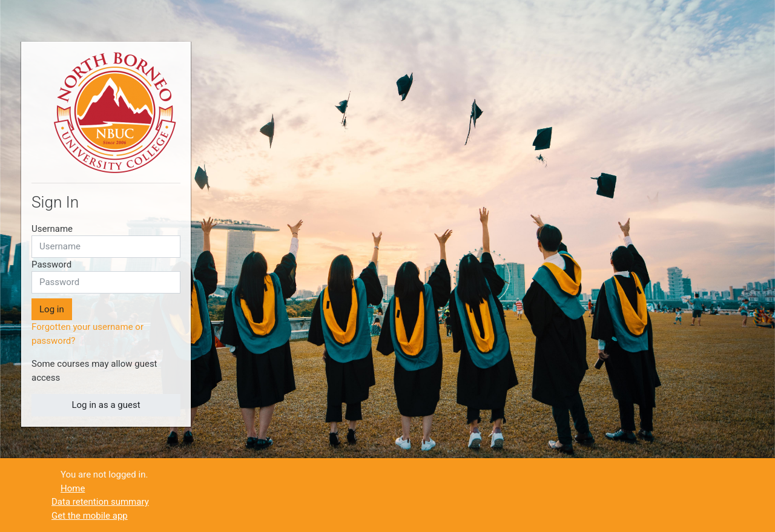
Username (52, 229)
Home (73, 488)
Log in (52, 309)
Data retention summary (100, 502)
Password (51, 264)
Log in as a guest (106, 405)
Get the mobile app (90, 516)
